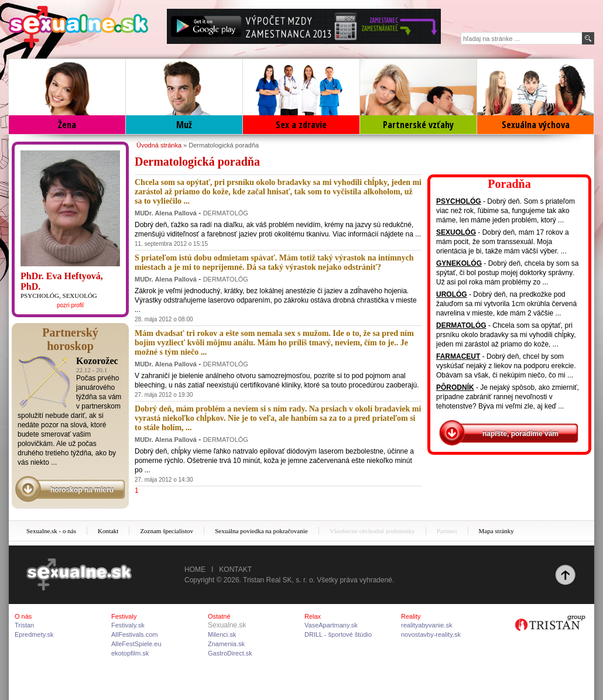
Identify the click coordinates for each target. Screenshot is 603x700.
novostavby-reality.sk (431, 634)
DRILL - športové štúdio (338, 634)
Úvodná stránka (159, 145)
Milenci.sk (222, 634)
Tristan (24, 625)
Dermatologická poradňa (224, 145)
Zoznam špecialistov (167, 531)
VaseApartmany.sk (331, 625)
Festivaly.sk (128, 625)
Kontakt (108, 531)
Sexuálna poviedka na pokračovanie (261, 531)
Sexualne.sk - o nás (51, 531)
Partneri (447, 531)
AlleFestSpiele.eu (136, 644)
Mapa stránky (496, 531)
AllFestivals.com (134, 634)
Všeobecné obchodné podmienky (372, 531)
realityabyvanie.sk (426, 625)
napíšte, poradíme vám (520, 434)
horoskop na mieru (82, 490)
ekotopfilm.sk (130, 653)
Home (195, 569)
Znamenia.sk (226, 644)
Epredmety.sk (34, 634)
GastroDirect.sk (230, 653)
